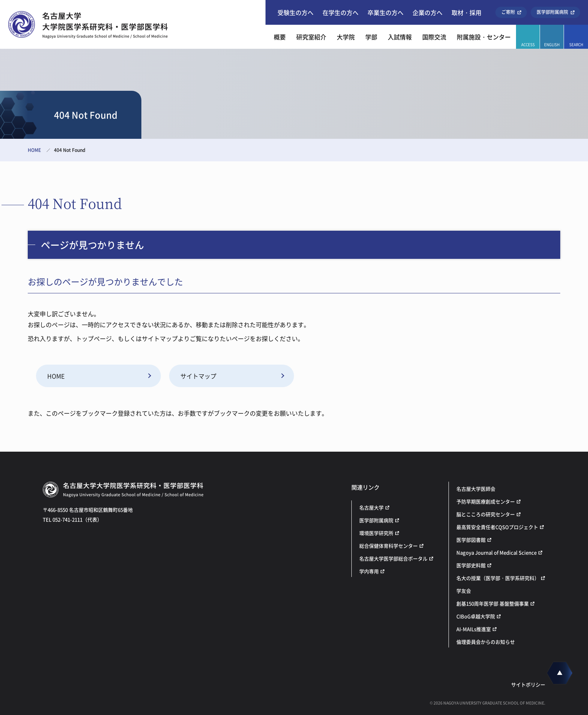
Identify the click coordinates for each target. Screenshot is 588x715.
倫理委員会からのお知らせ (486, 642)
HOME (34, 150)
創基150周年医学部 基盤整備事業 (493, 603)
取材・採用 (466, 12)
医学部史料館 (471, 565)
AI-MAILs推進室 (474, 629)
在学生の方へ (340, 12)
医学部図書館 (471, 540)
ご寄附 (508, 12)
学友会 (464, 591)
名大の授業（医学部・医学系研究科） (498, 578)
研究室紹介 (311, 37)
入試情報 (400, 37)
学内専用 (369, 571)
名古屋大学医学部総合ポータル (393, 558)
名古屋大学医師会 (476, 489)
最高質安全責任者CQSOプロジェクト (497, 527)
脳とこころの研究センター (486, 514)
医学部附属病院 (552, 12)
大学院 (346, 37)
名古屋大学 (371, 507)
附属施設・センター (484, 37)
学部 (371, 37)
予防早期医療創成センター (486, 501)
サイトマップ (198, 376)
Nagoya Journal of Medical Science (496, 552)
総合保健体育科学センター (388, 546)
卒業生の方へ (385, 12)
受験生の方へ (295, 12)
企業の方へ (427, 12)
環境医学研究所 (376, 533)
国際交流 (434, 37)
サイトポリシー (528, 684)
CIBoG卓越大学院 (476, 616)
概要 (280, 37)
